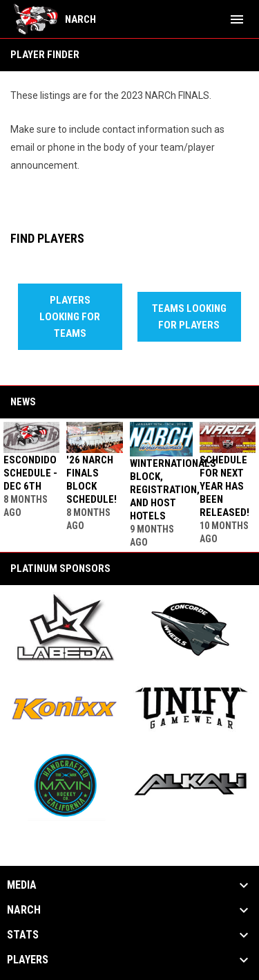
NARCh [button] (24, 910)
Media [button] (22, 885)
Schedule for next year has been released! (224, 486)
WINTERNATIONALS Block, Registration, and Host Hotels (173, 490)
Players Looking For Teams (70, 317)
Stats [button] (23, 935)
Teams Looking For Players (189, 317)
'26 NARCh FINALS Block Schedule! (92, 480)
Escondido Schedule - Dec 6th (30, 473)
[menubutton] (237, 19)
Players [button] (28, 960)
